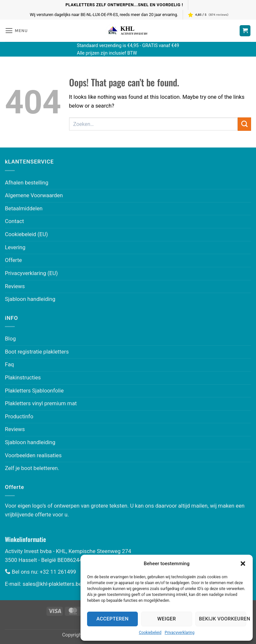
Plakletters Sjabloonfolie (34, 391)
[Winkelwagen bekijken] (245, 31)
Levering (15, 247)
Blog (10, 339)
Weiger (167, 619)
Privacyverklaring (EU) (31, 273)
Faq (9, 365)
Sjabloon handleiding (30, 299)
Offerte (13, 260)
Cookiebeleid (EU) (26, 234)
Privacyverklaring (180, 633)
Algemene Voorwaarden (34, 195)
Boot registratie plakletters (37, 352)
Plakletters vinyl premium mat (41, 403)
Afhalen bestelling (27, 183)
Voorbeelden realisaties (33, 455)
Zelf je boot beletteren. (32, 468)
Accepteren (113, 619)
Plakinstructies (23, 378)
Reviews (15, 286)
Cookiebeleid (150, 633)
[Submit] (244, 124)
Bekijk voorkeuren (223, 619)
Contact (14, 221)
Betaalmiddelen (24, 209)
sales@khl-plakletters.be (52, 584)
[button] (243, 564)
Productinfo (19, 417)
